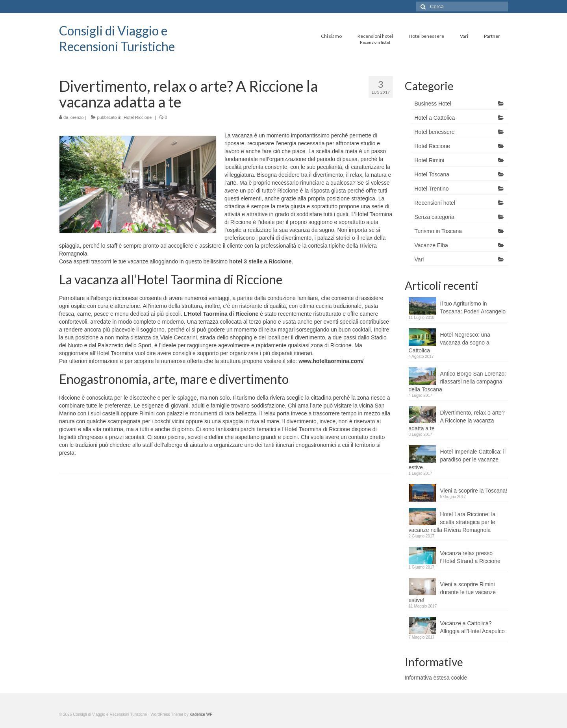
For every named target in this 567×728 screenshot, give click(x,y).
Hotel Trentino (432, 189)
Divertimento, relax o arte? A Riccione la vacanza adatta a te (457, 420)
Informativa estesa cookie (436, 678)
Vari (419, 259)
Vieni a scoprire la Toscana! (474, 491)
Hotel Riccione (138, 117)
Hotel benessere (435, 132)
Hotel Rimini (429, 160)
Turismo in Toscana (438, 231)
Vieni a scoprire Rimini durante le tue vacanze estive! (452, 592)
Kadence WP (201, 714)
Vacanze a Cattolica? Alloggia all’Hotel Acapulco (472, 627)
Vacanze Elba (431, 245)
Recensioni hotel (435, 203)
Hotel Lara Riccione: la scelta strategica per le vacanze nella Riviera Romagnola (452, 522)
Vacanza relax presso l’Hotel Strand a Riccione (470, 557)
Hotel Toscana (432, 174)
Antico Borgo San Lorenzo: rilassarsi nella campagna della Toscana (457, 382)
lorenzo (76, 117)
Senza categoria (435, 217)
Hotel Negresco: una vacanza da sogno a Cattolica (450, 343)
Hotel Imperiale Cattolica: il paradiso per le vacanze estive (457, 459)
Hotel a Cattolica (435, 118)
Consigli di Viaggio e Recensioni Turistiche (117, 38)
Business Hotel (433, 104)
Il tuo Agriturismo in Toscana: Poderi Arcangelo (473, 308)
